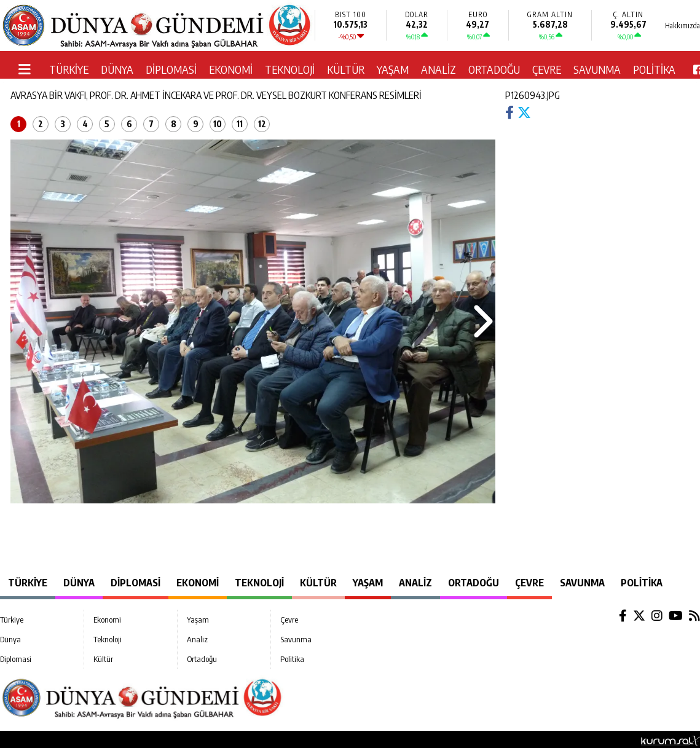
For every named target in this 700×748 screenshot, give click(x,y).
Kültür (346, 69)
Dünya (117, 69)
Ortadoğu (494, 69)
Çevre (547, 69)
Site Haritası (81, 739)
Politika (654, 69)
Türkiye (69, 69)
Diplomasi (171, 69)
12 (262, 124)
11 (240, 124)
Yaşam (393, 69)
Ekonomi (231, 69)
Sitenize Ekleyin (144, 739)
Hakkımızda (26, 739)
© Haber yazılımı (638, 739)
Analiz (438, 69)
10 (218, 124)
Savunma (597, 69)
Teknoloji (290, 69)
